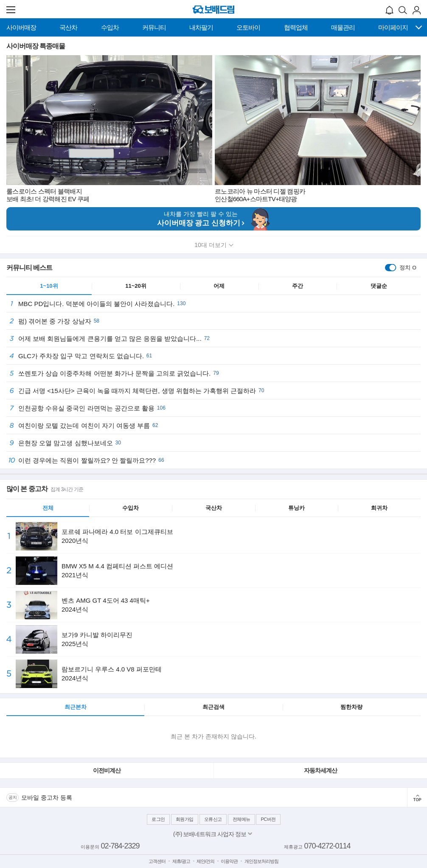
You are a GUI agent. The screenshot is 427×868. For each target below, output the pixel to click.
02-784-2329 (120, 846)
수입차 (131, 508)
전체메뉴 (242, 819)
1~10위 (49, 286)
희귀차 (379, 508)
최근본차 (76, 707)
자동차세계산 (320, 770)
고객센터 (157, 861)
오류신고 (213, 819)
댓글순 (379, 286)
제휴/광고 (181, 861)
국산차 (214, 508)
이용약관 (229, 861)
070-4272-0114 (327, 846)
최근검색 (213, 707)
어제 (219, 286)
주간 (298, 286)
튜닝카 (296, 508)
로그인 (158, 819)
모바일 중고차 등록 (47, 798)
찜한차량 (351, 707)
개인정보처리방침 (261, 861)
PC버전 (268, 819)
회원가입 (185, 819)
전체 (48, 508)
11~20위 (136, 286)
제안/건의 (205, 861)
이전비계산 (107, 770)
